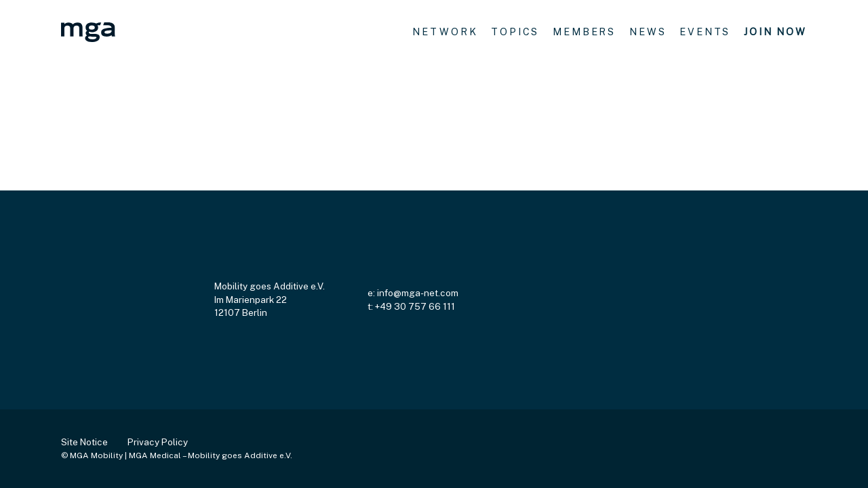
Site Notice (84, 442)
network (445, 32)
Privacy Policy (158, 442)
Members (584, 32)
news (648, 32)
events (705, 32)
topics (515, 32)
